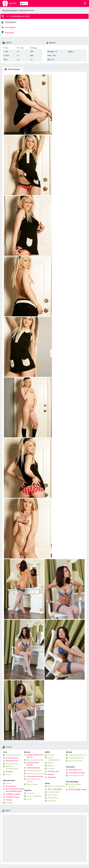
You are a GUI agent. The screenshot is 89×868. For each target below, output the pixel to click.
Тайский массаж (33, 768)
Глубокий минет (54, 792)
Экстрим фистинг (76, 761)
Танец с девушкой (34, 796)
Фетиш (9, 774)
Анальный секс (12, 758)
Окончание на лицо (76, 775)
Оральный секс (12, 761)
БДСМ (50, 763)
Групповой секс (12, 764)
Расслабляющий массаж (33, 780)
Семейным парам (13, 794)
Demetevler (8, 32)
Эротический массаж (35, 760)
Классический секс (13, 755)
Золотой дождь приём (77, 789)
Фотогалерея (12, 69)
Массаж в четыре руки (36, 774)
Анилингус (52, 801)
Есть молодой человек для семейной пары (15, 790)
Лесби (29, 799)
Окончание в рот (75, 770)
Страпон (51, 769)
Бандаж (51, 774)
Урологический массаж (33, 764)
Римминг (9, 803)
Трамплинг (52, 777)
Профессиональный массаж (35, 756)
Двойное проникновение (12, 767)
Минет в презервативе (57, 786)
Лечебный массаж (34, 771)
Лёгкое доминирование (54, 759)
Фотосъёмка (11, 786)
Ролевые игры (53, 771)
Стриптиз (31, 793)
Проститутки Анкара (10, 10)
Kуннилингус (53, 798)
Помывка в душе (13, 797)
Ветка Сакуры (32, 784)
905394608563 (11, 22)
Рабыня (51, 766)
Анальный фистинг (76, 758)
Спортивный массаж (35, 776)
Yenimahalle (9, 27)
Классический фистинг (78, 755)
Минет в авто (53, 795)
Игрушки (9, 771)
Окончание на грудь (77, 773)
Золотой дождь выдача (75, 785)
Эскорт (9, 783)
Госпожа (51, 755)
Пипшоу (9, 800)
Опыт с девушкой (55, 789)
